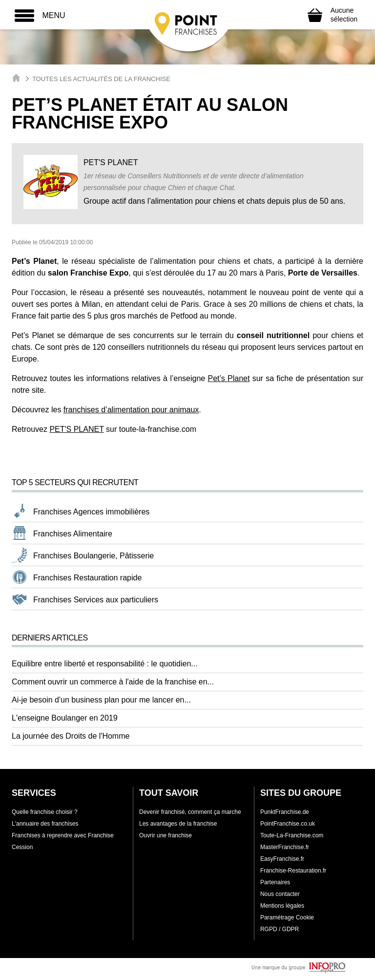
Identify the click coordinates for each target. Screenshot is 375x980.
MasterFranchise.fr (285, 847)
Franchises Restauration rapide (87, 578)
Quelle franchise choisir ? (45, 812)
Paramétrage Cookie (287, 917)
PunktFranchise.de (285, 812)
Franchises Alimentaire (73, 534)
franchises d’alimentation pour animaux (131, 410)
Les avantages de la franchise (178, 824)
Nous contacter (280, 894)
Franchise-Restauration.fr (293, 871)
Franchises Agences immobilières (91, 512)
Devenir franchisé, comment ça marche (190, 812)
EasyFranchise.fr (282, 859)
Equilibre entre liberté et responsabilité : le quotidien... (105, 664)
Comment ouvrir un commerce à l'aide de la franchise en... (113, 682)
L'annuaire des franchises (45, 824)
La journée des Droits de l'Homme (71, 736)
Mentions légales (282, 906)
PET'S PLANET (76, 429)
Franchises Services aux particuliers (96, 600)
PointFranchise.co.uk (288, 824)
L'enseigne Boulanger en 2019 (65, 718)
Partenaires (275, 882)
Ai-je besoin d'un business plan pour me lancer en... (101, 700)
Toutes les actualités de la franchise (101, 79)
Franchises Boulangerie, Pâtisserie (94, 556)
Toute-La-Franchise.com (292, 835)
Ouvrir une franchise (166, 835)
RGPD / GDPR (280, 929)
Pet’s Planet (229, 378)
